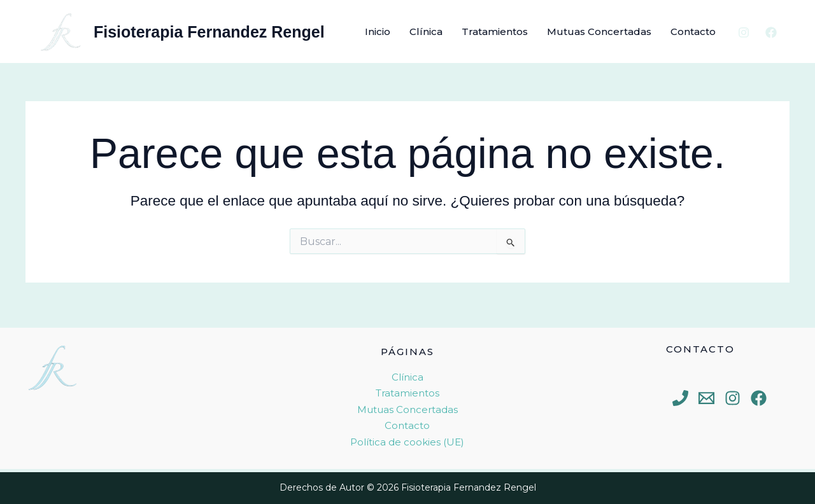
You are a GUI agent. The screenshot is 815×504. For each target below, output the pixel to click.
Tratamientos (495, 31)
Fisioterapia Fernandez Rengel (209, 32)
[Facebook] (771, 32)
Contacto (693, 31)
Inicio (378, 31)
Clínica (426, 31)
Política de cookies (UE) (407, 442)
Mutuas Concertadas (599, 31)
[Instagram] (744, 32)
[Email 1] (706, 398)
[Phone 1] (680, 398)
